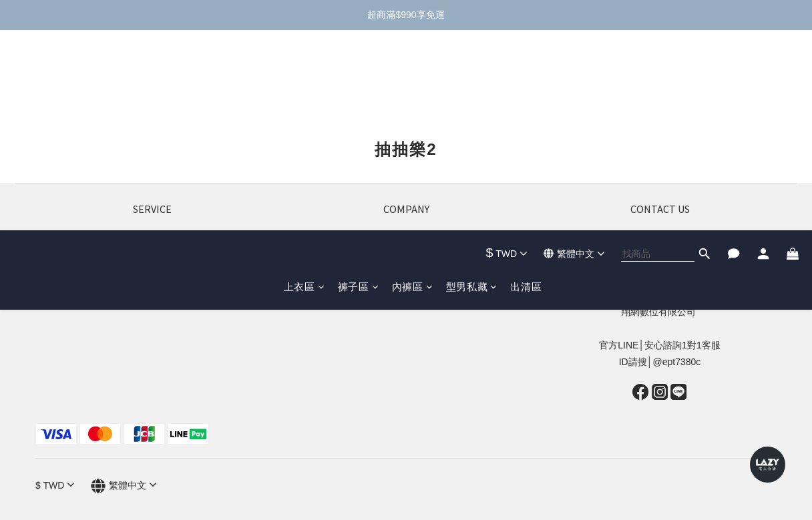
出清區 (526, 86)
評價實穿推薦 (152, 278)
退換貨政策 (152, 245)
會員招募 (406, 262)
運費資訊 (152, 262)
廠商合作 (406, 295)
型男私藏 (472, 86)
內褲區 (412, 86)
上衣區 (304, 86)
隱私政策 (152, 295)
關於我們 (406, 245)
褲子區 (358, 86)
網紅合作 (406, 278)
